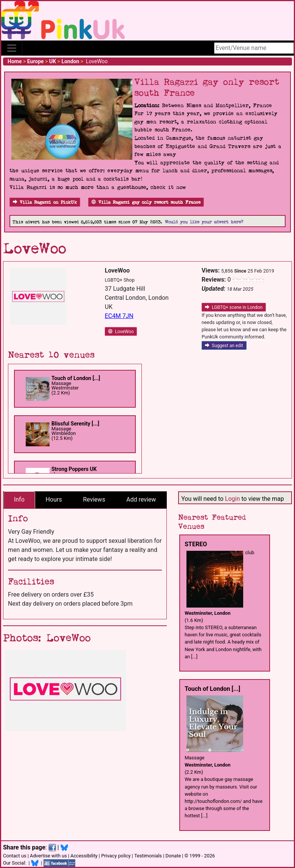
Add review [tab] (141, 499)
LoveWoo (121, 332)
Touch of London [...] (76, 378)
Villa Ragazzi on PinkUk (45, 202)
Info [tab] (19, 499)
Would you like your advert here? (204, 222)
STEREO (196, 544)
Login (232, 499)
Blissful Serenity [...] (75, 424)
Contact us (15, 856)
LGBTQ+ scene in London (234, 307)
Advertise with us (48, 856)
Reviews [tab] (94, 499)
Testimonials (148, 856)
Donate (173, 856)
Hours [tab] (54, 499)
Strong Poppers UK (74, 469)
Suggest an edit (224, 346)
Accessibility (84, 856)
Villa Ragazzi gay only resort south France (146, 202)
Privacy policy (116, 856)
